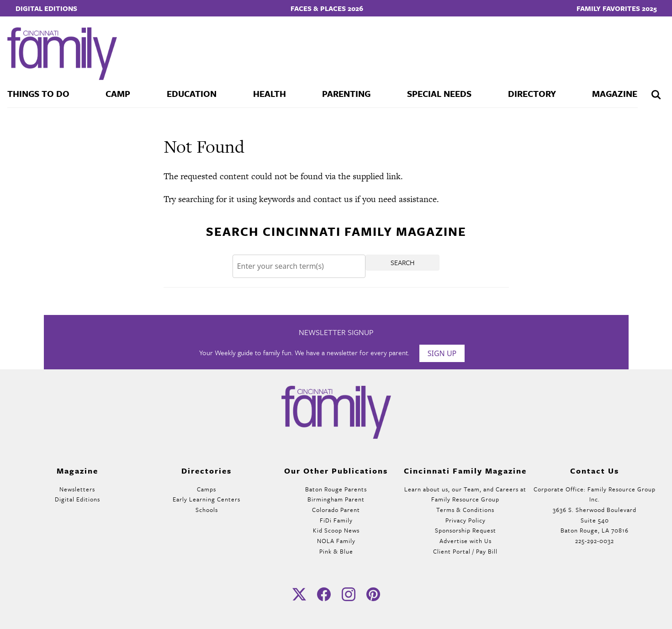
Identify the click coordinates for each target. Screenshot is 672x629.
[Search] (299, 266)
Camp (118, 93)
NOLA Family (336, 541)
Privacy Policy (466, 520)
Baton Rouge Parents (336, 489)
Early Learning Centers (206, 499)
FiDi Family (336, 520)
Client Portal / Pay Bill (465, 551)
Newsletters (77, 489)
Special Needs (439, 93)
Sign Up (442, 353)
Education (192, 93)
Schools (207, 510)
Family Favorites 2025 (617, 8)
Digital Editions (46, 8)
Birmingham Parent (336, 499)
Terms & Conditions (465, 510)
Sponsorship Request (466, 530)
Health (270, 93)
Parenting (346, 93)
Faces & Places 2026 (327, 8)
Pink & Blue (336, 551)
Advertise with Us (466, 541)
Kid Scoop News (336, 530)
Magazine (615, 93)
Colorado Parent (336, 510)
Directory (532, 93)
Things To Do (38, 93)
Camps (206, 489)
